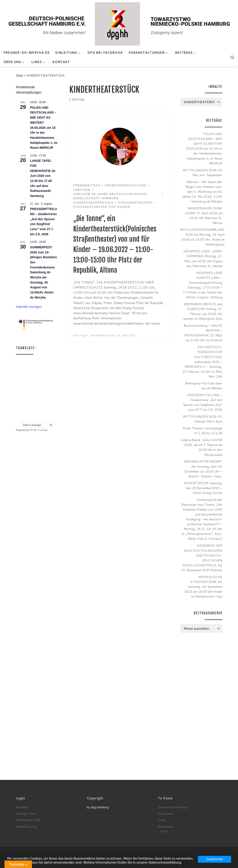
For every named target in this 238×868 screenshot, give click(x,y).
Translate (39, 430)
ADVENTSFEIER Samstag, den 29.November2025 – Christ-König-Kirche (203, 488)
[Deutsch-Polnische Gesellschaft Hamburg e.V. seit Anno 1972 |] (119, 24)
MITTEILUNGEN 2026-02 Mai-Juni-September (203, 173)
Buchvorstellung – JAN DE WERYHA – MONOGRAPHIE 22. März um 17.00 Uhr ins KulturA (203, 333)
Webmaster (166, 827)
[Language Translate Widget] (37, 425)
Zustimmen (215, 859)
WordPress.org (26, 827)
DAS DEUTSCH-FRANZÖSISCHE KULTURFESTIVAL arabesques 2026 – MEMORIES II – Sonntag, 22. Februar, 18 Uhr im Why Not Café (202, 362)
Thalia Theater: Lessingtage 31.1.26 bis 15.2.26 (202, 431)
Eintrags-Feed (26, 813)
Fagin (83, 336)
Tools (162, 820)
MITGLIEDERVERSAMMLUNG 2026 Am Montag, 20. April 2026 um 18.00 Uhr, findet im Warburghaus (202, 237)
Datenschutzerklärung (172, 807)
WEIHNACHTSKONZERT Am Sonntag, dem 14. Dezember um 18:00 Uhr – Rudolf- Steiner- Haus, (203, 469)
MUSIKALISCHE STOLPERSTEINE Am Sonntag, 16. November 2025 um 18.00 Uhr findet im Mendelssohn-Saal (203, 587)
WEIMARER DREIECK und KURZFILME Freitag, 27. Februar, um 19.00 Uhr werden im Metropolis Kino (203, 311)
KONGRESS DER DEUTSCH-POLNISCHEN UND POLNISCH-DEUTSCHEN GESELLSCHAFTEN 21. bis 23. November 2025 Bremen (202, 558)
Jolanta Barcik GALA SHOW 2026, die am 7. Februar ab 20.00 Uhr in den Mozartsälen (201, 447)
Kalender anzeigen (29, 307)
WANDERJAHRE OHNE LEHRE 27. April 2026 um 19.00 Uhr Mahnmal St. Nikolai (204, 215)
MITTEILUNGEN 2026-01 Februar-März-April (203, 419)
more (164, 831)
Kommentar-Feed (28, 820)
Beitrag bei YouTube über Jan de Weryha (204, 386)
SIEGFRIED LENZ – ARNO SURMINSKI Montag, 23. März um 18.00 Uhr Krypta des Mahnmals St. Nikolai (203, 258)
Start (20, 75)
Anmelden (23, 807)
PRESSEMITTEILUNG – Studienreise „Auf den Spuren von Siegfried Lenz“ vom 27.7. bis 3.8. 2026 (203, 402)
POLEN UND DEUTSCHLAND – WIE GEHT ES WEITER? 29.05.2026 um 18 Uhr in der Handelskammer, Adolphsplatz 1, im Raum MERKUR (44, 128)
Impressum (165, 813)
